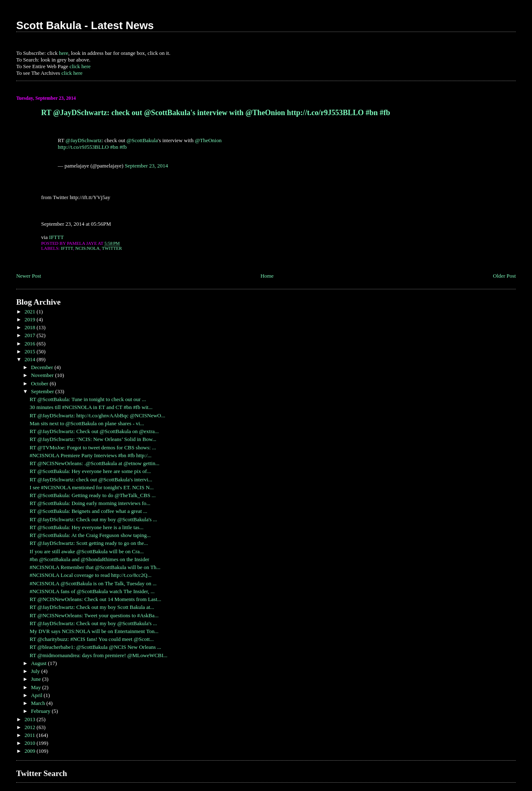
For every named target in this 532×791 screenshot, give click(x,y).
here (64, 53)
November (43, 375)
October (40, 383)
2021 (31, 312)
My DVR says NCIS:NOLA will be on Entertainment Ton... (94, 631)
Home (267, 276)
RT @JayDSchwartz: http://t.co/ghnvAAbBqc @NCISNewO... (97, 415)
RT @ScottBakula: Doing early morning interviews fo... (90, 503)
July (36, 671)
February (41, 711)
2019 (31, 319)
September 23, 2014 (146, 166)
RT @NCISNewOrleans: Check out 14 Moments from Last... (95, 599)
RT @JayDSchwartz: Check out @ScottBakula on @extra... (94, 431)
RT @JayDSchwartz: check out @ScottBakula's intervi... (91, 479)
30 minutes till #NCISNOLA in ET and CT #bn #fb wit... (91, 407)
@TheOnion (208, 140)
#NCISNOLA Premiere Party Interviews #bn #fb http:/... (90, 455)
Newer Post (29, 276)
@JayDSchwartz (84, 140)
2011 (31, 735)
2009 (31, 751)
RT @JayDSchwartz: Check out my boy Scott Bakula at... (92, 607)
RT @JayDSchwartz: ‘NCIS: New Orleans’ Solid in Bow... (93, 439)
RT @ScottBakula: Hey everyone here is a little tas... (86, 527)
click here (80, 66)
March (38, 703)
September (43, 391)
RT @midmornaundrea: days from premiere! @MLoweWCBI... (98, 655)
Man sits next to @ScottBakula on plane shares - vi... (87, 423)
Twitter (112, 248)
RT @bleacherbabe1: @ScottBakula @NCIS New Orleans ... (95, 647)
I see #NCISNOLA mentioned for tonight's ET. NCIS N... (92, 487)
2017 (31, 335)
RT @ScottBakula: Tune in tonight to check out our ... (88, 399)
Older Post (504, 276)
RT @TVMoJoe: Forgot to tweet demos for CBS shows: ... (93, 447)
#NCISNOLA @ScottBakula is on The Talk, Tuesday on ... (93, 583)
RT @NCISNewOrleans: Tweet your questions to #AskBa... (94, 615)
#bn (114, 147)
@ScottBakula (142, 140)
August (39, 663)
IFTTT (56, 237)
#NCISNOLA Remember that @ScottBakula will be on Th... (95, 567)
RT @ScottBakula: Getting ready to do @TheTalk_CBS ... (92, 495)
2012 (31, 727)
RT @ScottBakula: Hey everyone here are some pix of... (90, 471)
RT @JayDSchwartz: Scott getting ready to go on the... (89, 543)
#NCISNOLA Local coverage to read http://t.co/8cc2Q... (90, 575)
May (36, 687)
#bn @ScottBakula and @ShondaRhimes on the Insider (89, 559)
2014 (31, 359)
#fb (123, 147)
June (36, 679)
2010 (31, 743)
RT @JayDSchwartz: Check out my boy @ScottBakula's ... (93, 519)
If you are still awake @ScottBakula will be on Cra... (87, 551)
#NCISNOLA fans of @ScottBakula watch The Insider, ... (92, 591)
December (42, 367)
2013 (31, 719)
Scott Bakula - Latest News (85, 25)
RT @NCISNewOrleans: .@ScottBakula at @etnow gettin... (94, 463)
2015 (31, 351)
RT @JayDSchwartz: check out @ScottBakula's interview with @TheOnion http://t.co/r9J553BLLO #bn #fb (216, 113)
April (37, 695)
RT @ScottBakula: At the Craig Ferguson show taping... (90, 535)
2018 (31, 327)
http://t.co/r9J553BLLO (83, 147)
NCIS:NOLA (87, 248)
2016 (31, 344)
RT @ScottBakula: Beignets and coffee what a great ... (88, 511)
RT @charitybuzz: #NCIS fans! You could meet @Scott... (92, 639)
